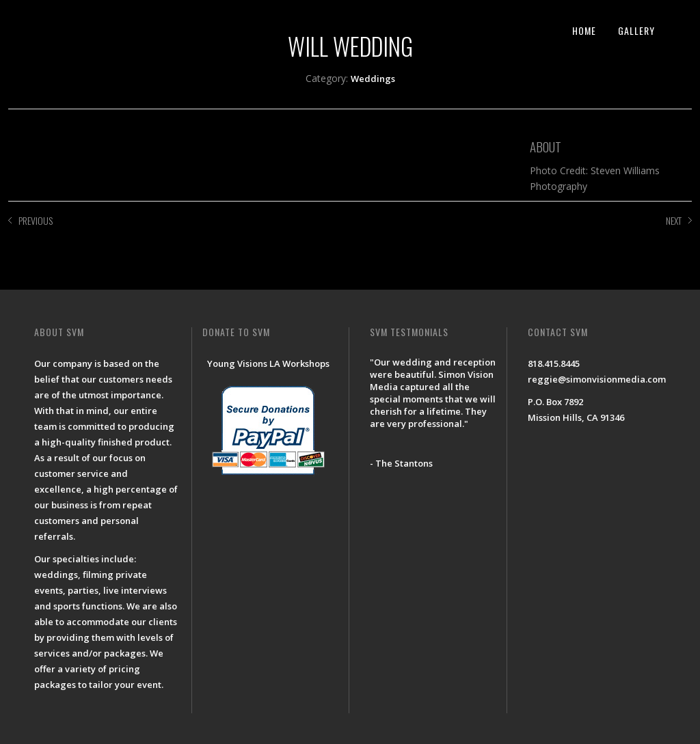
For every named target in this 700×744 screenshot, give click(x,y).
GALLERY (636, 30)
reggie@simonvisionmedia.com (597, 379)
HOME (584, 30)
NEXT (674, 220)
